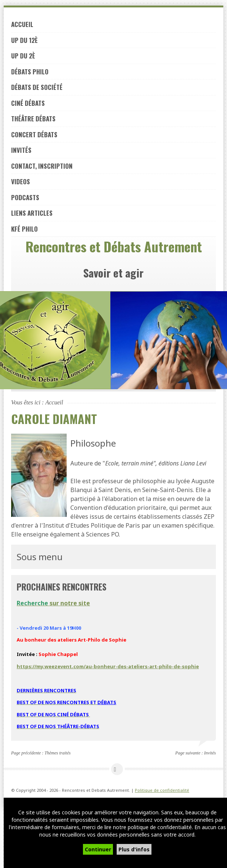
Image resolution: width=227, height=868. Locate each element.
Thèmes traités (57, 753)
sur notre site (53, 603)
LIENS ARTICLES (32, 213)
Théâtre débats (33, 119)
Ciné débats (28, 103)
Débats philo (30, 72)
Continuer (98, 849)
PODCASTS (25, 197)
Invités (21, 150)
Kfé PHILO (24, 229)
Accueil (22, 24)
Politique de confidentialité (162, 790)
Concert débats (34, 134)
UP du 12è (24, 40)
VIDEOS (21, 181)
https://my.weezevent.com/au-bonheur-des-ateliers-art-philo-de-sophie (108, 666)
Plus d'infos (134, 849)
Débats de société (37, 87)
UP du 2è (23, 56)
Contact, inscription (42, 166)
